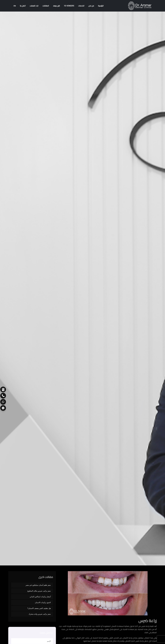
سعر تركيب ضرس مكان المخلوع (39, 591)
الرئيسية (101, 6)
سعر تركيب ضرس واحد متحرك (40, 614)
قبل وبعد (56, 6)
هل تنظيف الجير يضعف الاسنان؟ (39, 608)
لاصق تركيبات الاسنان (43, 602)
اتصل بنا (23, 6)
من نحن (91, 6)
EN (15, 6)
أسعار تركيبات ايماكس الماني (40, 597)
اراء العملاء (34, 6)
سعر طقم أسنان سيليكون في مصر (38, 585)
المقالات (46, 6)
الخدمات (81, 6)
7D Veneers (69, 6)
